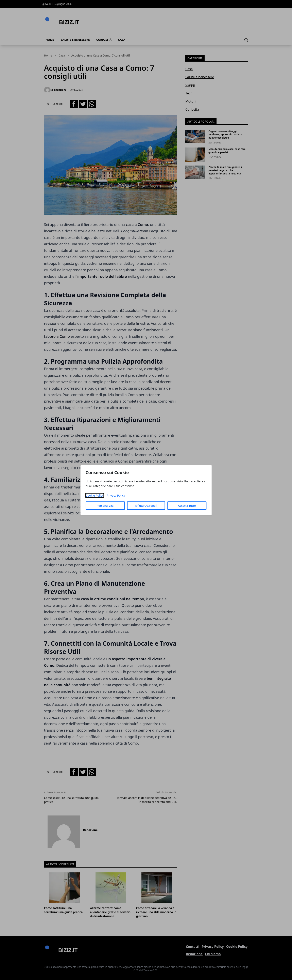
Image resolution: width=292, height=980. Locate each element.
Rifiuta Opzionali (146, 506)
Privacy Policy (116, 495)
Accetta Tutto (187, 506)
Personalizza (105, 506)
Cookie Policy (95, 495)
